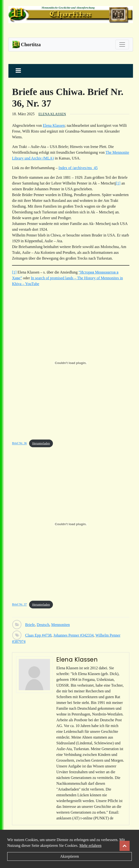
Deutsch (43, 625)
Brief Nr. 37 (19, 605)
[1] (118, 183)
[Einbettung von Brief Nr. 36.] (71, 363)
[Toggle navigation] (122, 45)
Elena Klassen (52, 114)
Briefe (30, 625)
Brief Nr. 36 (19, 443)
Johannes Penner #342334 (73, 635)
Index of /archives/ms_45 (78, 168)
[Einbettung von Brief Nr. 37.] (71, 524)
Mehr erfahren (90, 846)
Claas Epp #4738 (38, 635)
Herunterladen (41, 443)
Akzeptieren (69, 856)
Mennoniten (60, 625)
